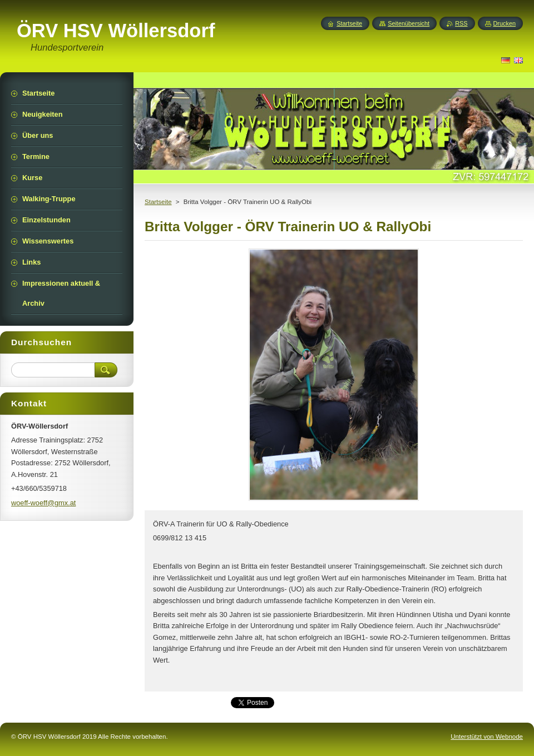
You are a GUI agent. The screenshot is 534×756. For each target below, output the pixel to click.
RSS (461, 23)
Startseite (158, 202)
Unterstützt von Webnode (487, 737)
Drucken (505, 23)
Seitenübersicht (409, 23)
